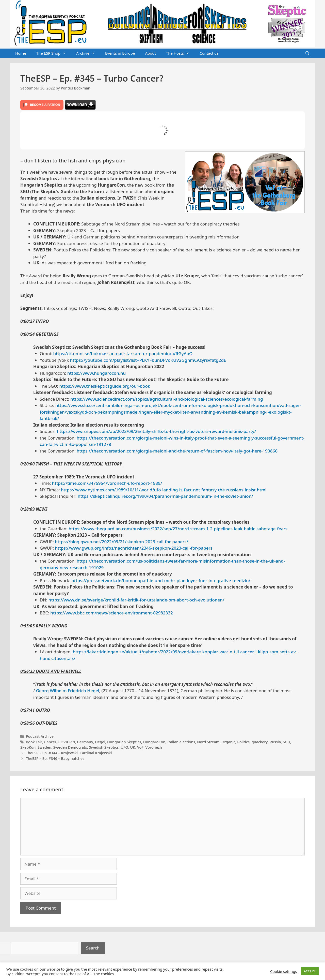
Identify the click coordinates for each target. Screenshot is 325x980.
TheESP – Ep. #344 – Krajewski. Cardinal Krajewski (69, 753)
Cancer (50, 742)
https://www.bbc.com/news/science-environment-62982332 (112, 613)
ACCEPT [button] (310, 971)
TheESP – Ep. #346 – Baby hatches (55, 758)
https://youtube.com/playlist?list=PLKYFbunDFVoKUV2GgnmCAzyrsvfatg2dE (148, 360)
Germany (85, 742)
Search (93, 948)
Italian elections (181, 742)
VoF (140, 747)
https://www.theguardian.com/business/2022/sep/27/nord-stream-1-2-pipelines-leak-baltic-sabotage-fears (178, 529)
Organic (228, 742)
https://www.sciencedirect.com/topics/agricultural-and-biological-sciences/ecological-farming (167, 399)
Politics (243, 742)
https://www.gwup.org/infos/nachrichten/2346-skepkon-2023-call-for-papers (134, 548)
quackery (260, 742)
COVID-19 (67, 742)
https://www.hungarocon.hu (96, 373)
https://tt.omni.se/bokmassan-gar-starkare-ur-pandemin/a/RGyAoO (123, 353)
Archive (88, 53)
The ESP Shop (54, 53)
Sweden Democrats (70, 747)
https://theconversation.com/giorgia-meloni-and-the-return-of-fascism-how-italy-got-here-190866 (177, 451)
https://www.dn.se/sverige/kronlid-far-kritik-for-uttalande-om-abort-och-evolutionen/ (136, 600)
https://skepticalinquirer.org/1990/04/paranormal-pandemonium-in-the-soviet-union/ (165, 496)
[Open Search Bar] (307, 53)
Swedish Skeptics (104, 747)
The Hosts (180, 53)
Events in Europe (120, 53)
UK (133, 747)
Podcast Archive (40, 736)
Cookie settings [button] (283, 971)
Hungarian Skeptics (124, 742)
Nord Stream (208, 742)
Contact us (209, 53)
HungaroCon (154, 742)
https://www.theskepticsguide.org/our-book (105, 386)
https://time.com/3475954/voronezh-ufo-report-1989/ (107, 483)
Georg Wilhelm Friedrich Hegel (68, 691)
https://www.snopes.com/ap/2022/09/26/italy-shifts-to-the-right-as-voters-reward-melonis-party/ (157, 431)
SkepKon (28, 747)
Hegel (100, 742)
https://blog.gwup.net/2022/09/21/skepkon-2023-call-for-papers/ (121, 542)
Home (21, 53)
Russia (275, 742)
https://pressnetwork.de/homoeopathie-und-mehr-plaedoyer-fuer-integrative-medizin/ (161, 581)
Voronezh (154, 747)
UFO (124, 747)
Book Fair (34, 742)
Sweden (44, 747)
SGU (287, 742)
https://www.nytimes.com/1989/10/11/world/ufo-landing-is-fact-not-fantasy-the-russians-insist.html (164, 490)
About (150, 53)
